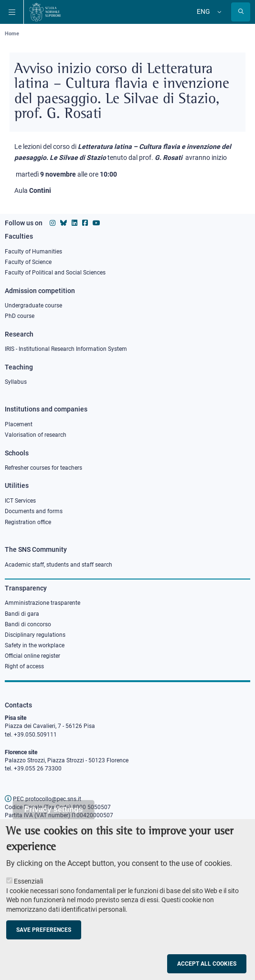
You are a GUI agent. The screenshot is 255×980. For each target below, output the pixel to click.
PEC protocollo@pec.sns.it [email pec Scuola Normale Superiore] (43, 799)
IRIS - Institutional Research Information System (66, 349)
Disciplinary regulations (35, 635)
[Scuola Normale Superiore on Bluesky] (64, 223)
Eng (203, 11)
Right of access (24, 666)
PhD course (20, 316)
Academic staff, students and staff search (58, 565)
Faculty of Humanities (33, 252)
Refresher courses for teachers (43, 468)
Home (12, 34)
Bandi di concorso (28, 624)
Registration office (28, 522)
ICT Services (20, 501)
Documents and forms (34, 511)
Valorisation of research (36, 435)
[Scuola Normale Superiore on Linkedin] (74, 223)
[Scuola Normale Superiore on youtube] (96, 223)
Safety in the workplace (35, 645)
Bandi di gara (22, 614)
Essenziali (28, 892)
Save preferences (44, 940)
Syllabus (16, 382)
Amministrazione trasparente (42, 603)
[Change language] (218, 12)
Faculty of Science (28, 262)
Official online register (32, 656)
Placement (19, 424)
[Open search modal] (241, 12)
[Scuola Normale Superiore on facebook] (85, 223)
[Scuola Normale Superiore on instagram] (53, 223)
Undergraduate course (33, 306)
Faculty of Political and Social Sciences (55, 273)
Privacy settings (54, 819)
